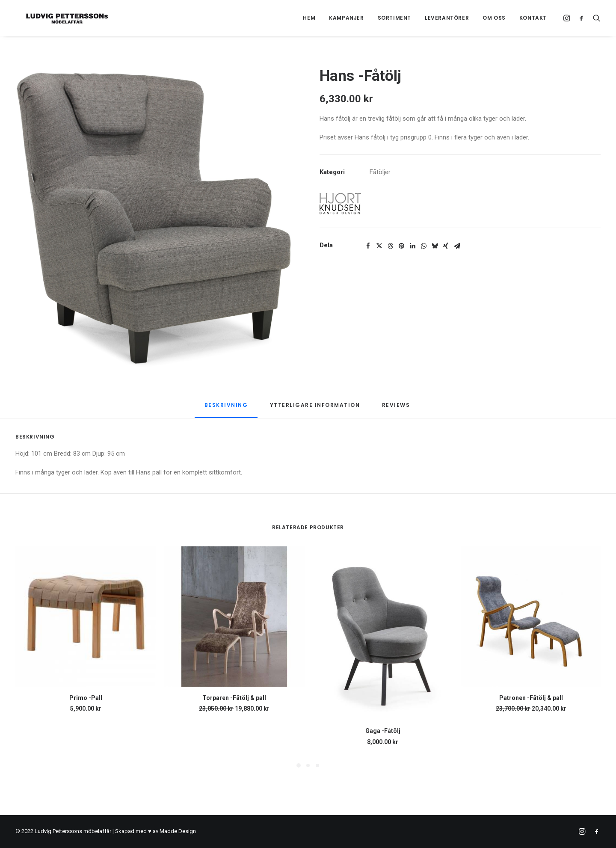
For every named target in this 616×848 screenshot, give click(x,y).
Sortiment (394, 18)
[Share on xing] (446, 246)
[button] (568, 18)
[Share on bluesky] (435, 246)
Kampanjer (346, 18)
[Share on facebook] (368, 246)
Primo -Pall (86, 698)
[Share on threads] (390, 246)
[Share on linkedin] (412, 246)
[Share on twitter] (379, 246)
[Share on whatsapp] (423, 246)
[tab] (315, 408)
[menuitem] (309, 18)
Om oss (494, 18)
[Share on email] (457, 246)
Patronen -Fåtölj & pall (531, 698)
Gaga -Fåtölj (383, 731)
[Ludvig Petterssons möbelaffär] (58, 18)
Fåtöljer (380, 172)
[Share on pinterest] (401, 246)
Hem (309, 18)
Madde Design (178, 831)
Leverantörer (447, 18)
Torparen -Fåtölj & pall (234, 698)
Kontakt (533, 18)
